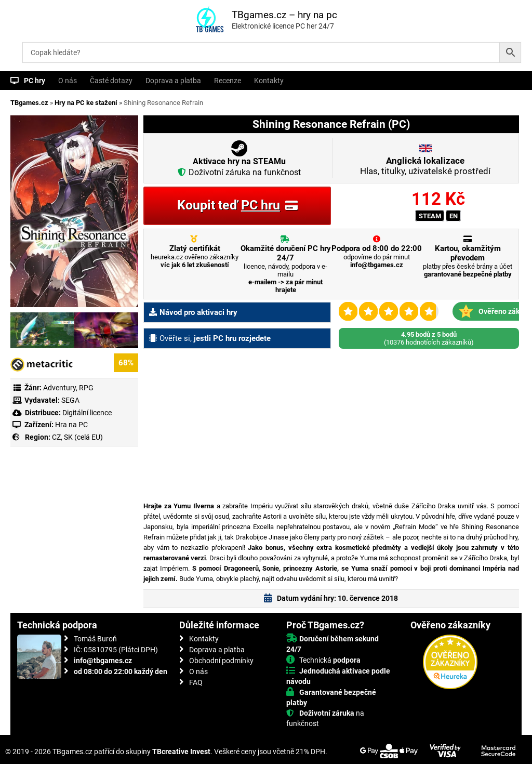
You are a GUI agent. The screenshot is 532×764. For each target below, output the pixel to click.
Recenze (228, 81)
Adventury (59, 388)
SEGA (70, 400)
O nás (68, 81)
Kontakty (269, 81)
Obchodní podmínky (221, 661)
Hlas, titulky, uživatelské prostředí (425, 166)
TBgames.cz (29, 103)
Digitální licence (86, 413)
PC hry (35, 81)
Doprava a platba (173, 81)
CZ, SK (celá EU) (77, 437)
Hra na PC (71, 425)
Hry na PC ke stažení (86, 103)
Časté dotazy (111, 81)
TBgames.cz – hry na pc (284, 15)
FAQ (196, 682)
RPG (86, 388)
